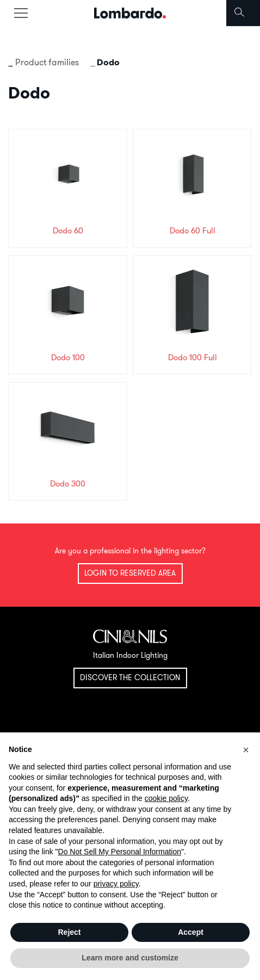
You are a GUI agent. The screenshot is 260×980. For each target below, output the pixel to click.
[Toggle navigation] (21, 13)
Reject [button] (69, 932)
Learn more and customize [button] (130, 958)
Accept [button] (191, 932)
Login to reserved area (130, 573)
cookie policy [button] (166, 798)
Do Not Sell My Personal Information (120, 852)
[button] (246, 750)
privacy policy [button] (116, 884)
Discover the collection (130, 677)
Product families (47, 62)
